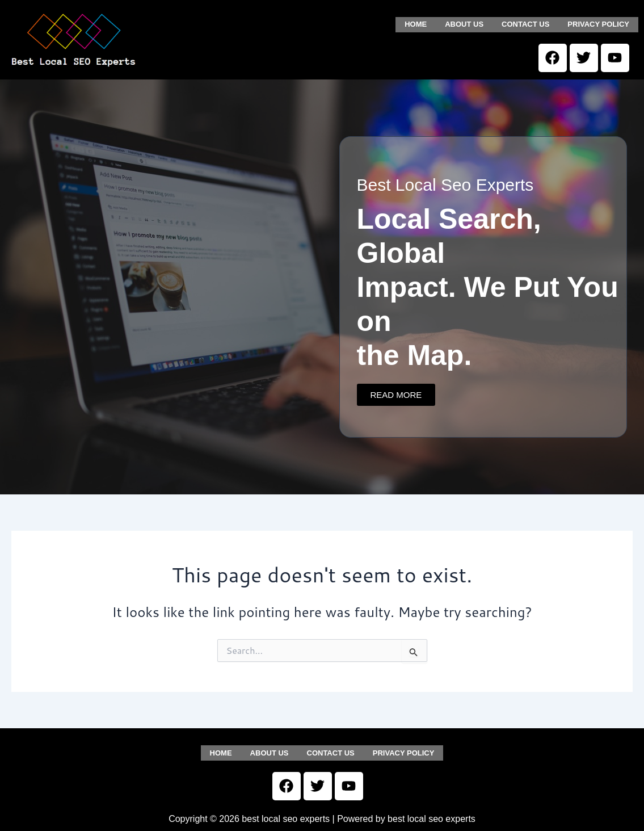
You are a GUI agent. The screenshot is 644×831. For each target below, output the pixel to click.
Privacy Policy (598, 24)
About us (464, 24)
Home (416, 24)
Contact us (525, 24)
